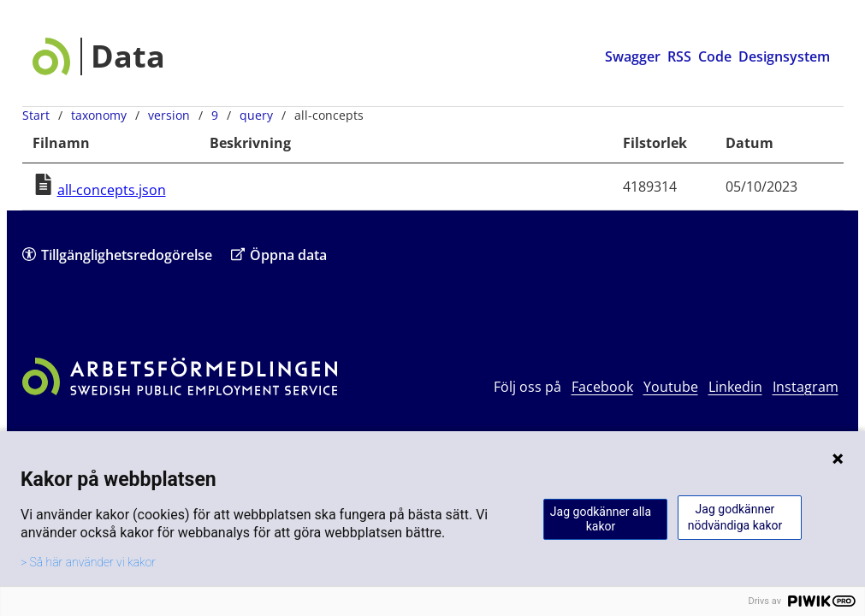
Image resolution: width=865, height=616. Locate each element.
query (256, 115)
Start (36, 115)
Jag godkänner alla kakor (601, 519)
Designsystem (784, 56)
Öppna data (279, 255)
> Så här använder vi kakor (88, 562)
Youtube (671, 387)
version (169, 115)
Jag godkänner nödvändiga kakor (735, 517)
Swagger (633, 56)
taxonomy (99, 115)
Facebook (602, 387)
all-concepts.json (112, 190)
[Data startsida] (99, 56)
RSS (679, 56)
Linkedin (735, 387)
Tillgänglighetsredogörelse (117, 255)
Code (715, 56)
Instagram (806, 387)
